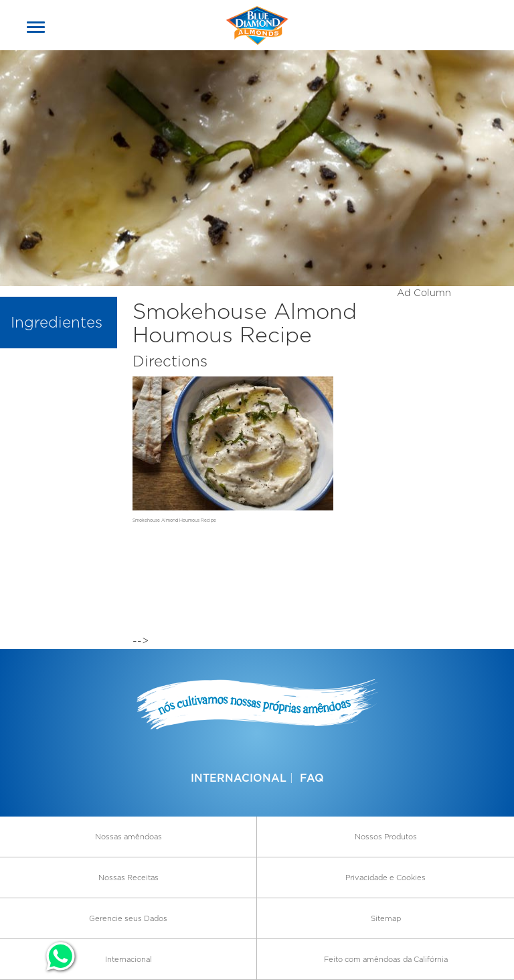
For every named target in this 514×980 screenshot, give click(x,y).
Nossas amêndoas (128, 837)
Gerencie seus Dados (128, 918)
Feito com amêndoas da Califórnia (386, 959)
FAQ (312, 778)
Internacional (239, 778)
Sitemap (386, 918)
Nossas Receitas (128, 878)
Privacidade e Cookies (385, 878)
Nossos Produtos (386, 837)
